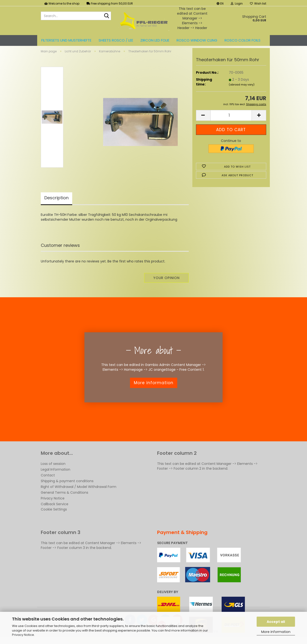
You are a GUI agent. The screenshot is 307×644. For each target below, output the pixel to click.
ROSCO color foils (242, 40)
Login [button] (237, 3)
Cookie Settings (54, 513)
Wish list (258, 3)
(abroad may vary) (242, 89)
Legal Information (56, 474)
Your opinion (166, 282)
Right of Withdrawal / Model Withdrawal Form (79, 491)
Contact (48, 479)
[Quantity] (231, 119)
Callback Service (55, 508)
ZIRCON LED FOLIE (155, 40)
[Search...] (106, 16)
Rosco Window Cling (197, 40)
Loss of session (53, 468)
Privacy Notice (23, 635)
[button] (220, 3)
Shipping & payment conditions (67, 485)
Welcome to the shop (62, 3)
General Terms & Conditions (65, 497)
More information (276, 632)
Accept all (276, 622)
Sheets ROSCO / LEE (116, 40)
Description (56, 202)
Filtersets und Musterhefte (66, 40)
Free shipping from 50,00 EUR (110, 3)
